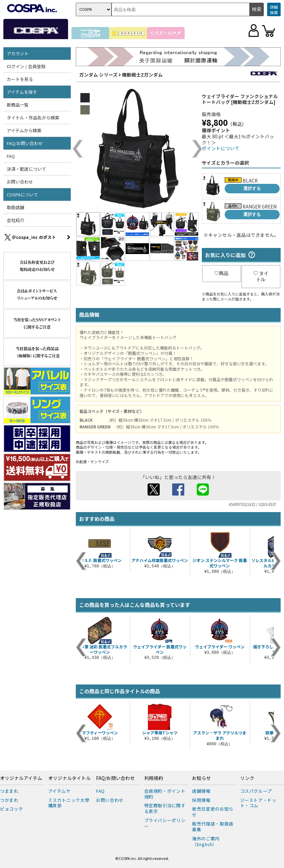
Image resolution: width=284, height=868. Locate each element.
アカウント (18, 53)
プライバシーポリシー (165, 823)
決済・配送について (26, 169)
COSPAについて (22, 194)
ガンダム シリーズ (98, 75)
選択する (252, 188)
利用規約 (154, 778)
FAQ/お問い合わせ (25, 143)
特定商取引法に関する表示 (165, 808)
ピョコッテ (11, 809)
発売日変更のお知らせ (213, 812)
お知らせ (201, 778)
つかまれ (9, 800)
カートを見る (20, 79)
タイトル (261, 276)
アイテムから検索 (24, 130)
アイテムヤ (59, 791)
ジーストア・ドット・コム (258, 803)
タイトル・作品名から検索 (33, 118)
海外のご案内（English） (206, 841)
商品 (221, 273)
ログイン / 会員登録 (26, 66)
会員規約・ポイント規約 (165, 794)
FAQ (11, 156)
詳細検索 (274, 10)
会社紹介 (15, 220)
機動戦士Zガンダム (142, 75)
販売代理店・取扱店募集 (213, 827)
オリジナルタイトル (69, 778)
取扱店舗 (15, 207)
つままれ (9, 791)
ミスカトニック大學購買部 (69, 803)
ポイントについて (221, 148)
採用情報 (201, 800)
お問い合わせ (20, 182)
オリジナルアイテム (21, 778)
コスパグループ (256, 791)
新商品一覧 (18, 105)
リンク (247, 778)
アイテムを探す (22, 92)
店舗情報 (201, 791)
